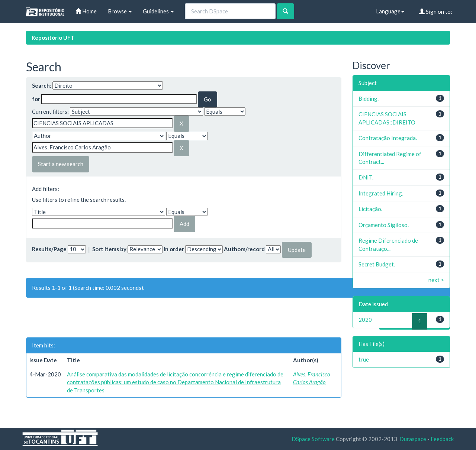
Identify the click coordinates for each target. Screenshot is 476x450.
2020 (365, 320)
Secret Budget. (377, 264)
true (364, 359)
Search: (42, 85)
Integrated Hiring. (381, 193)
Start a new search (61, 164)
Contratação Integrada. (388, 138)
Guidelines (158, 11)
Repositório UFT (53, 38)
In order (174, 249)
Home (86, 11)
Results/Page (49, 249)
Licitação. (370, 209)
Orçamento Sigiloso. (384, 225)
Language (390, 11)
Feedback (442, 439)
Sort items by (109, 249)
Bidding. (369, 98)
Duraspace (413, 439)
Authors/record (244, 249)
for (36, 99)
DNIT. (366, 177)
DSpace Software (313, 439)
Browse (120, 11)
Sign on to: (436, 12)
